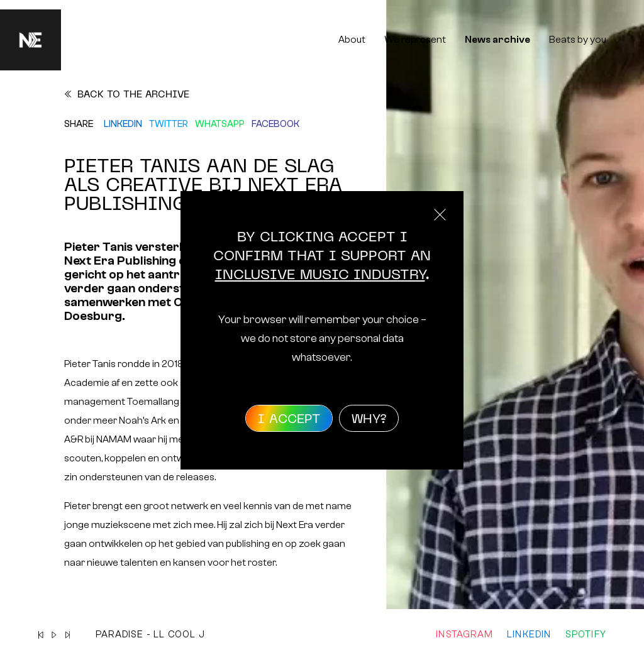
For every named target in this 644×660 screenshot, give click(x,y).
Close (440, 215)
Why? (369, 420)
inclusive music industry (320, 276)
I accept (289, 420)
